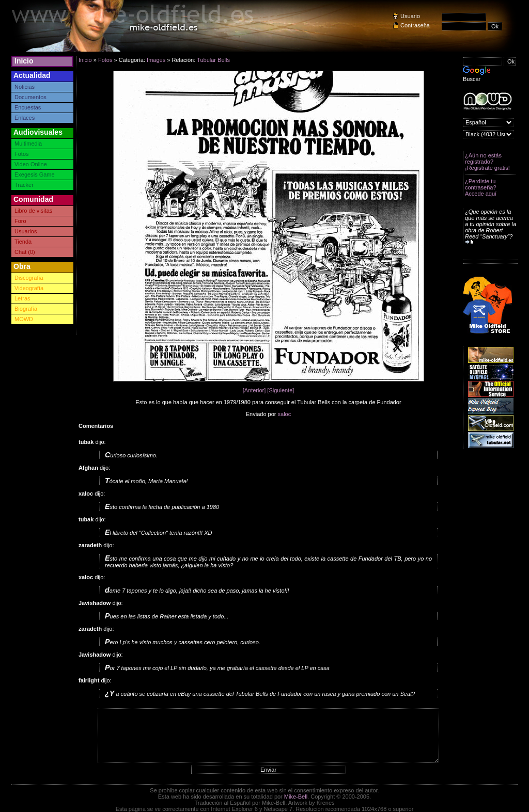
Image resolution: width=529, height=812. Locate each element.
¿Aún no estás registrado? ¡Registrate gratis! (487, 162)
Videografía (29, 288)
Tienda (23, 242)
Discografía (29, 278)
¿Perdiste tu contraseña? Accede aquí (481, 187)
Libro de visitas (33, 211)
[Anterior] (254, 390)
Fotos (22, 154)
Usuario (410, 16)
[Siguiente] (281, 390)
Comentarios (96, 426)
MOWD (24, 319)
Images (156, 60)
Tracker (24, 185)
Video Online (31, 164)
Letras (22, 298)
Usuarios (26, 231)
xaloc (285, 414)
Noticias (25, 87)
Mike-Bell (296, 797)
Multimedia (28, 144)
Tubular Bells (213, 60)
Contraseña (415, 25)
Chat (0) (25, 252)
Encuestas (28, 107)
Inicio (24, 61)
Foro (20, 221)
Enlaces (25, 118)
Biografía (26, 309)
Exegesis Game (35, 174)
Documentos (30, 97)
